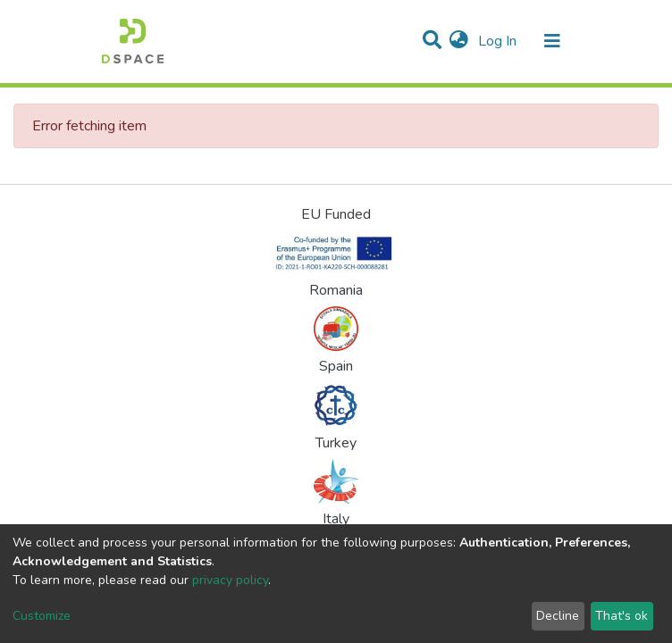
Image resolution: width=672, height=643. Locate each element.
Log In (499, 41)
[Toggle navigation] (552, 41)
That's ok (622, 616)
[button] (459, 41)
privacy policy (230, 580)
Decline (558, 616)
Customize (42, 616)
